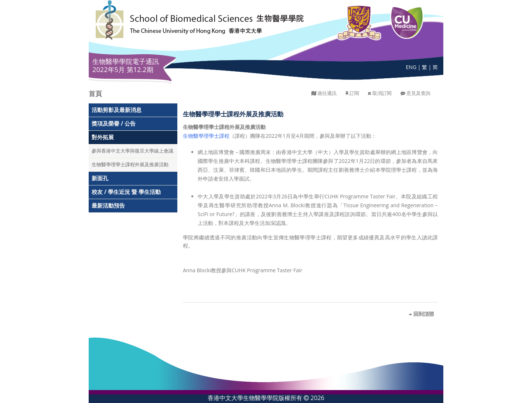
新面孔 (100, 178)
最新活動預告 (108, 206)
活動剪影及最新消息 (117, 110)
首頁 (95, 93)
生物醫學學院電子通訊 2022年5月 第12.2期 (126, 65)
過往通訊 (327, 93)
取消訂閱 (382, 93)
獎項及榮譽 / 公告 (114, 124)
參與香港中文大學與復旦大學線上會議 (132, 151)
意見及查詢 (418, 93)
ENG (411, 67)
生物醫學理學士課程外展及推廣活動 (130, 165)
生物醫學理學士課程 (206, 136)
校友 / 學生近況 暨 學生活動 (126, 192)
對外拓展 (103, 137)
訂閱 (354, 93)
